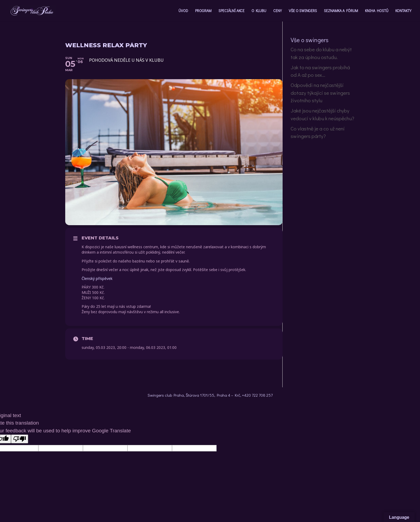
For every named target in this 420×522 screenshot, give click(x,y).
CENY (277, 11)
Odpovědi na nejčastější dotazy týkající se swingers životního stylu (320, 93)
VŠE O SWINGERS (303, 11)
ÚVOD (183, 11)
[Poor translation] (20, 439)
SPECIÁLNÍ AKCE (231, 11)
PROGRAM (203, 11)
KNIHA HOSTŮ (377, 11)
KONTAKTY (403, 11)
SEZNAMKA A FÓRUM (341, 11)
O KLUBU (259, 11)
